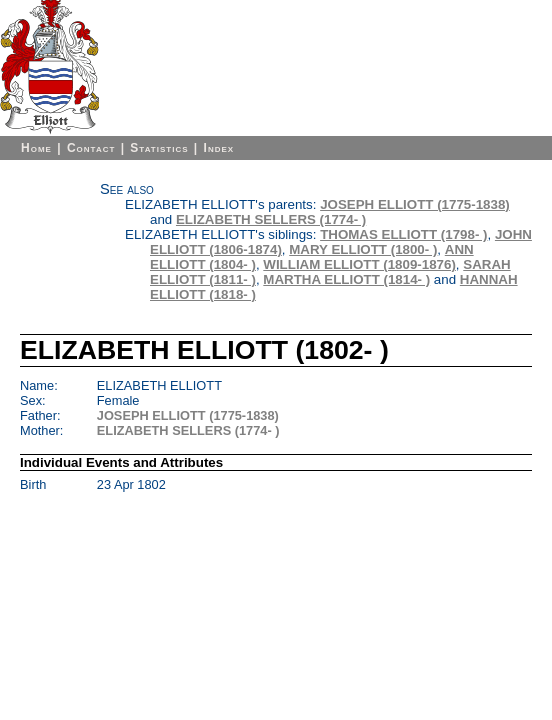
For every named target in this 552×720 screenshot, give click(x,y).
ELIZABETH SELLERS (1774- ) (271, 219)
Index (219, 148)
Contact (91, 148)
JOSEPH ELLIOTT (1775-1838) (415, 204)
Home (36, 148)
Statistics (159, 148)
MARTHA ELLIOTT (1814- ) (346, 279)
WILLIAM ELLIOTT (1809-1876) (359, 264)
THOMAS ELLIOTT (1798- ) (403, 234)
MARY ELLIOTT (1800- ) (363, 249)
